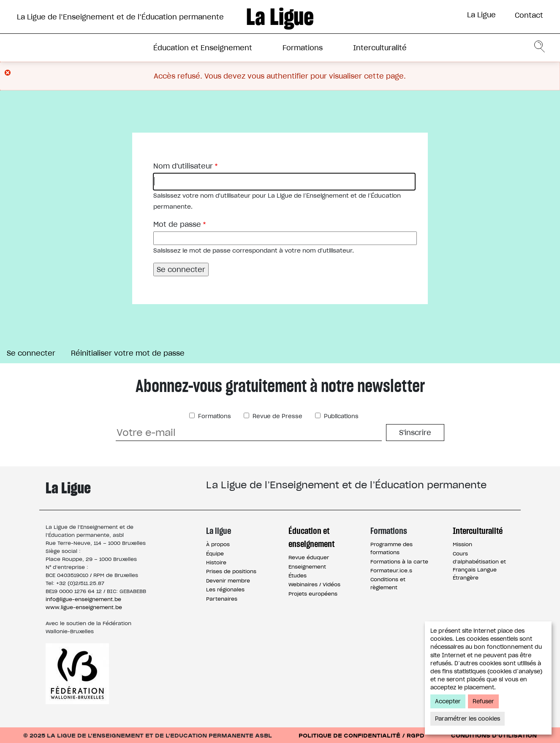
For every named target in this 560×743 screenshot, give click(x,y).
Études (298, 576)
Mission (462, 544)
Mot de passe (177, 224)
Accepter (448, 701)
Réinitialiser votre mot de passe (128, 353)
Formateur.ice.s (391, 570)
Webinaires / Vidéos (314, 584)
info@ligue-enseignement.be (83, 599)
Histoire (216, 562)
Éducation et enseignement (311, 537)
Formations (303, 48)
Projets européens (313, 594)
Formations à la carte (399, 562)
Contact (529, 15)
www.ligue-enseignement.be (84, 607)
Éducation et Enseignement (203, 48)
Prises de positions (231, 571)
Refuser (483, 701)
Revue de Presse (277, 416)
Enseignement (307, 567)
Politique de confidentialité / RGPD (362, 735)
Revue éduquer (309, 557)
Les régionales (225, 589)
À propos (218, 544)
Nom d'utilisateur (183, 166)
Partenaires (222, 599)
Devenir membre (228, 581)
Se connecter (34, 354)
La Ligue (481, 15)
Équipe (215, 554)
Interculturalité (380, 48)
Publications (340, 416)
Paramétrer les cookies (468, 719)
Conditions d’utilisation (494, 735)
